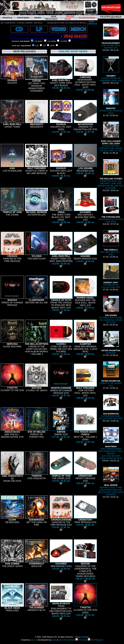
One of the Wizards (67, 640)
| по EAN (64, 41)
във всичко (25, 41)
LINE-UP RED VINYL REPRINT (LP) (111, 36)
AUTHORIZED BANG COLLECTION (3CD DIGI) (111, 407)
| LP (44, 46)
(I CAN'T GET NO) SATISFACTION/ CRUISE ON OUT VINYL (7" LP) (111, 137)
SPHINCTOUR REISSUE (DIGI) (111, 102)
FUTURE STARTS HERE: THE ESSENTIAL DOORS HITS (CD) (111, 310)
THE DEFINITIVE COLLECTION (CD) (111, 276)
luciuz (33, 640)
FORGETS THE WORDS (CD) (111, 374)
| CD (37, 46)
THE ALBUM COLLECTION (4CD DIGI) (111, 210)
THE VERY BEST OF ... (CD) (111, 243)
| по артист (38, 41)
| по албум (51, 41)
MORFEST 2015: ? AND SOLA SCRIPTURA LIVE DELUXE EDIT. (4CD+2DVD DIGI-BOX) (111, 481)
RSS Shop (81, 640)
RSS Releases (95, 640)
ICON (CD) (111, 342)
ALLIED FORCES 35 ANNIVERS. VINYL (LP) (111, 69)
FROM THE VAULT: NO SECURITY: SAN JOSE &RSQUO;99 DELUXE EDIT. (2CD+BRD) (111, 174)
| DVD (52, 46)
